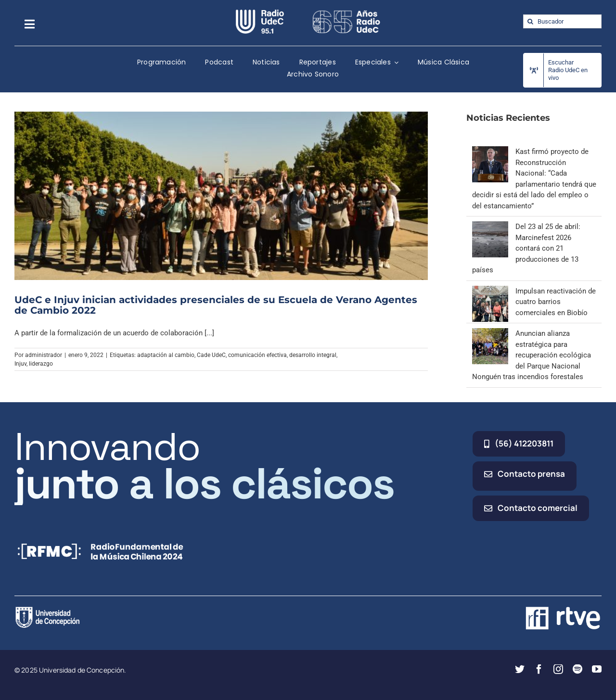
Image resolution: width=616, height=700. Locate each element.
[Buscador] (562, 21)
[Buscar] (530, 21)
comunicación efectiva (257, 355)
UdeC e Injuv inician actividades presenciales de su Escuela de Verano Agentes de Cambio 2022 (216, 305)
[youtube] (597, 669)
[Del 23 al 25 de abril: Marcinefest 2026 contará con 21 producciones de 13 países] (490, 227)
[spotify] (577, 669)
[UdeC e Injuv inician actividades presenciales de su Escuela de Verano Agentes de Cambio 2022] (221, 196)
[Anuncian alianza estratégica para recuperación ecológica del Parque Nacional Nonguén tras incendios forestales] (490, 333)
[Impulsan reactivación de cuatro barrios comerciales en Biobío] (490, 291)
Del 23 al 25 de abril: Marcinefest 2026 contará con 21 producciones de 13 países (526, 248)
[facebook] (539, 669)
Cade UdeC (211, 355)
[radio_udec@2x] (260, 13)
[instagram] (558, 669)
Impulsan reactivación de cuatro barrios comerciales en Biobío (556, 302)
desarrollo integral (313, 355)
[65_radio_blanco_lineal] (346, 13)
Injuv (20, 364)
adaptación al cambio (166, 355)
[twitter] (520, 669)
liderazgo (41, 364)
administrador (44, 355)
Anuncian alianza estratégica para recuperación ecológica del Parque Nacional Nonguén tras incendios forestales (532, 355)
